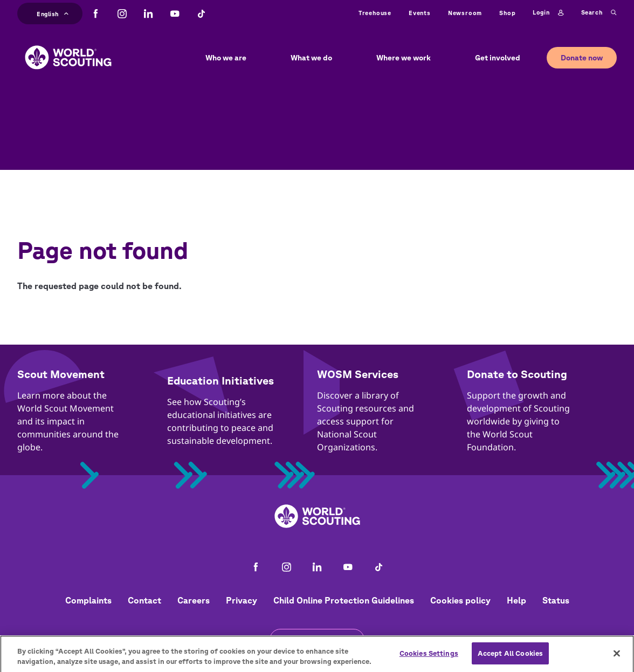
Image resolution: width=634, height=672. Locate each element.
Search (599, 13)
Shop (507, 13)
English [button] (53, 13)
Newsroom (465, 13)
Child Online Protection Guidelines (344, 600)
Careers (194, 600)
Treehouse (375, 13)
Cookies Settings (429, 659)
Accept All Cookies (510, 659)
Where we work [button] (404, 58)
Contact (144, 600)
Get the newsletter (317, 640)
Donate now (582, 58)
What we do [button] (311, 58)
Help (516, 600)
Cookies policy (460, 600)
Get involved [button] (498, 58)
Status (556, 600)
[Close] (617, 659)
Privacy (242, 600)
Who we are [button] (226, 58)
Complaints (88, 600)
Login (548, 13)
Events (420, 13)
